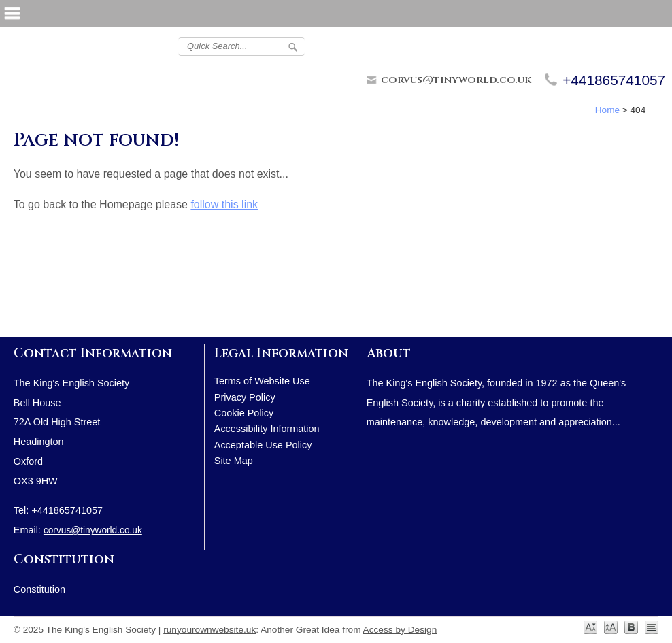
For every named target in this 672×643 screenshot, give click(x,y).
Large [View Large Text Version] (611, 627)
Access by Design (400, 630)
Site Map (234, 461)
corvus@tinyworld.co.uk (456, 80)
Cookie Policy (244, 413)
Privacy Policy (245, 397)
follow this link (224, 204)
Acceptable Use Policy (263, 445)
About (389, 353)
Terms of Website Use (262, 381)
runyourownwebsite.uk (209, 630)
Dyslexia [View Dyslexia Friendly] (631, 627)
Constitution (64, 560)
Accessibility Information (267, 429)
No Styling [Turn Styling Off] (652, 627)
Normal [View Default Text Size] (590, 627)
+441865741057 (614, 80)
